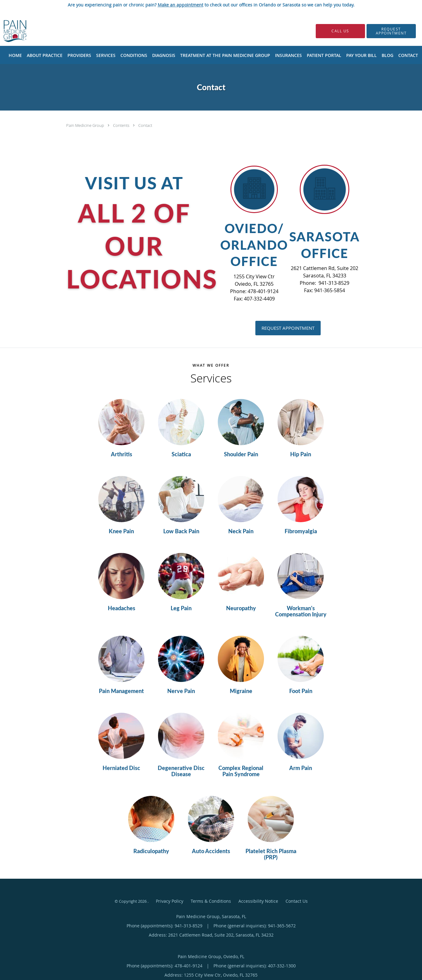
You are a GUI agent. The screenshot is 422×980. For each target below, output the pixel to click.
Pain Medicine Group (86, 125)
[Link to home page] (6, 31)
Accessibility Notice (258, 901)
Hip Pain (301, 454)
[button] (391, 31)
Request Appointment (288, 328)
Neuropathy (241, 608)
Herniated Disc (121, 768)
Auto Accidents (211, 851)
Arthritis (122, 454)
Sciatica (181, 454)
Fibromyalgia (301, 531)
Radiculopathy (151, 851)
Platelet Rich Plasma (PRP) (271, 854)
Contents (122, 125)
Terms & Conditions (211, 901)
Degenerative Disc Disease (181, 771)
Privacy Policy (170, 901)
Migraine (241, 691)
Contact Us (297, 901)
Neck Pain (241, 531)
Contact (145, 125)
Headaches (122, 608)
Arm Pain (301, 768)
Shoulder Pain (241, 454)
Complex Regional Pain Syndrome (241, 771)
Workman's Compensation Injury (301, 611)
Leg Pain (181, 608)
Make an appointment (181, 5)
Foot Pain (301, 691)
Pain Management (121, 691)
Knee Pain (121, 531)
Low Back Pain (181, 531)
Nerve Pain (181, 691)
